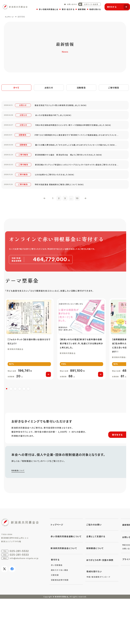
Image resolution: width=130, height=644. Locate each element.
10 (81, 232)
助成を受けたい (94, 617)
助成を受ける (94, 8)
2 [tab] (11, 434)
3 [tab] (15, 434)
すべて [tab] (16, 88)
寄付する (55, 605)
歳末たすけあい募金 (60, 615)
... (73, 232)
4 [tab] (20, 434)
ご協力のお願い (94, 570)
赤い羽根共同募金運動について (66, 582)
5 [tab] (24, 434)
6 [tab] (28, 434)
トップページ (11, 17)
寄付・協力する (67, 8)
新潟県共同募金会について (64, 593)
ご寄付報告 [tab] (114, 88)
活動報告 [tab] (81, 88)
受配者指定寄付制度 (60, 625)
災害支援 (55, 620)
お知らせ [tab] (49, 88)
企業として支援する (96, 582)
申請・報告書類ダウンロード (98, 622)
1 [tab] (7, 434)
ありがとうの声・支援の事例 (100, 605)
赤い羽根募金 (57, 610)
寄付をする (117, 6)
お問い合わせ (71, 3)
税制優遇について (19, 516)
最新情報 (81, 8)
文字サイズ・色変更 (87, 3)
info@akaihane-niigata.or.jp (24, 604)
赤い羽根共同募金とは (47, 8)
